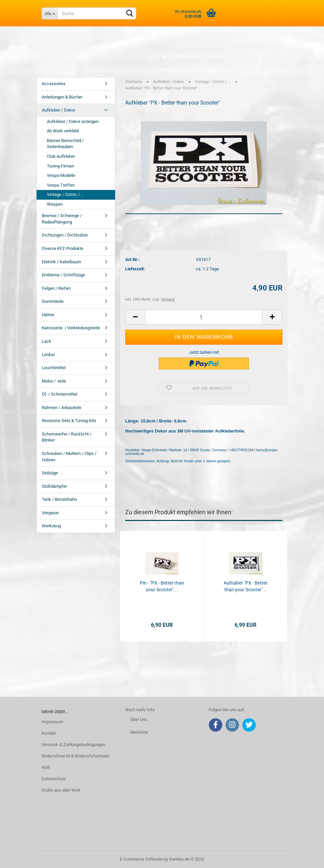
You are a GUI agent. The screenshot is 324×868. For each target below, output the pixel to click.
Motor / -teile (54, 381)
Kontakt (49, 733)
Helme (48, 315)
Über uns (218, 56)
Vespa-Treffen (61, 185)
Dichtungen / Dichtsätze (65, 235)
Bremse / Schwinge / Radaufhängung (62, 219)
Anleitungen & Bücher (62, 97)
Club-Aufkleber (61, 156)
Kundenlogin (210, 70)
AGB (46, 767)
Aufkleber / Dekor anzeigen (73, 121)
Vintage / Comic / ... (65, 194)
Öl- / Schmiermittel (60, 394)
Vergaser (50, 513)
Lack (47, 341)
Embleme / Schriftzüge (63, 275)
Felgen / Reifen (56, 288)
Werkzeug (51, 526)
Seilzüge (50, 473)
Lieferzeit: (135, 269)
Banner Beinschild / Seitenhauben (65, 144)
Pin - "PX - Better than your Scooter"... (162, 586)
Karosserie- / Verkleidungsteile (71, 328)
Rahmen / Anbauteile (62, 408)
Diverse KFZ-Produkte (63, 248)
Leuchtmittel (54, 368)
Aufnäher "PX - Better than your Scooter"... (246, 586)
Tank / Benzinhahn (59, 499)
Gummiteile (53, 301)
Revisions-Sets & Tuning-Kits (69, 421)
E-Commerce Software (141, 859)
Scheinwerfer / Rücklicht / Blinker (67, 437)
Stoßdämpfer (54, 486)
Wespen (55, 204)
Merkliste (167, 70)
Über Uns (139, 719)
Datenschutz (54, 779)
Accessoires (54, 84)
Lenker (48, 355)
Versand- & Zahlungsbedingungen (73, 745)
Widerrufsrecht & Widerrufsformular (75, 756)
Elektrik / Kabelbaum (61, 262)
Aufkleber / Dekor (59, 110)
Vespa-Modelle (61, 175)
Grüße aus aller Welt (61, 790)
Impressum (52, 722)
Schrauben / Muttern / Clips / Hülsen (69, 457)
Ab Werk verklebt (63, 131)
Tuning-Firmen (60, 166)
